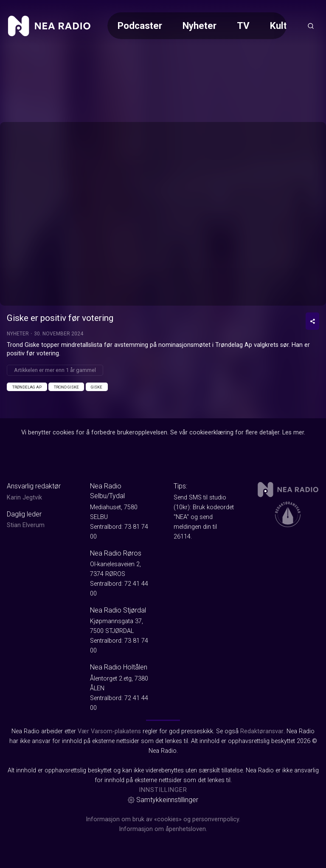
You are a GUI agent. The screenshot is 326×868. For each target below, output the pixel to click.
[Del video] (312, 321)
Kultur (283, 26)
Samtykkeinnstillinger (163, 800)
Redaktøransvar (262, 731)
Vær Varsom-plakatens (109, 731)
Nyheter (200, 26)
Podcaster (140, 26)
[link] (49, 26)
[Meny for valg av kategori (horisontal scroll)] (197, 26)
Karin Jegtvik (24, 498)
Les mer (293, 433)
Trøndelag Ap (27, 387)
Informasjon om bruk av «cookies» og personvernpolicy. (163, 819)
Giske (97, 387)
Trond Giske (66, 387)
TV (243, 26)
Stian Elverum (26, 525)
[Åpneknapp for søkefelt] (311, 26)
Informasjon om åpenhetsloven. (163, 829)
